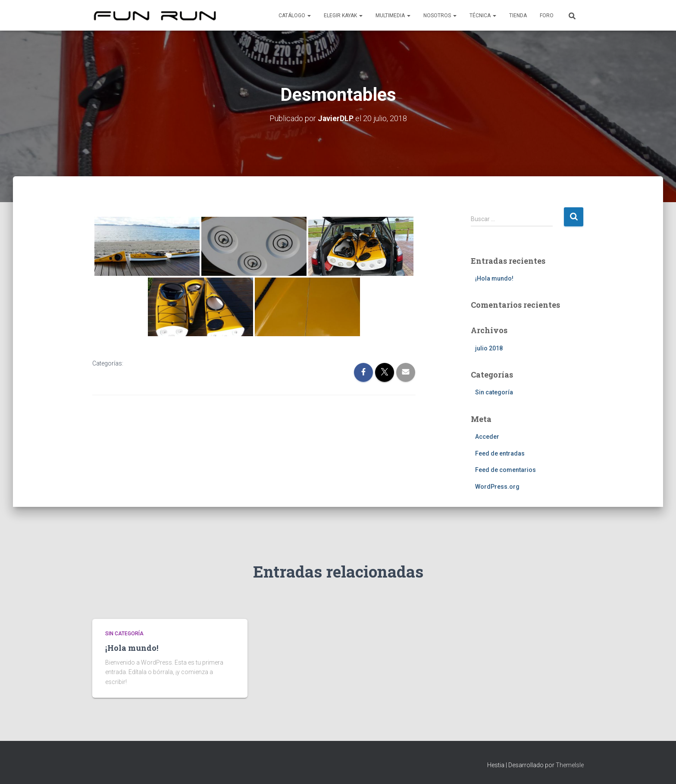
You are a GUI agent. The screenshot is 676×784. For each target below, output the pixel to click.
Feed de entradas (500, 453)
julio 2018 (489, 348)
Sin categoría (494, 392)
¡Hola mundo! (494, 278)
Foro (547, 16)
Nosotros (440, 16)
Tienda (518, 16)
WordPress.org (497, 486)
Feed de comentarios (505, 470)
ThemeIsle (570, 765)
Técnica (483, 16)
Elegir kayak (343, 16)
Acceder (487, 437)
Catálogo (295, 16)
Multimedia (393, 16)
